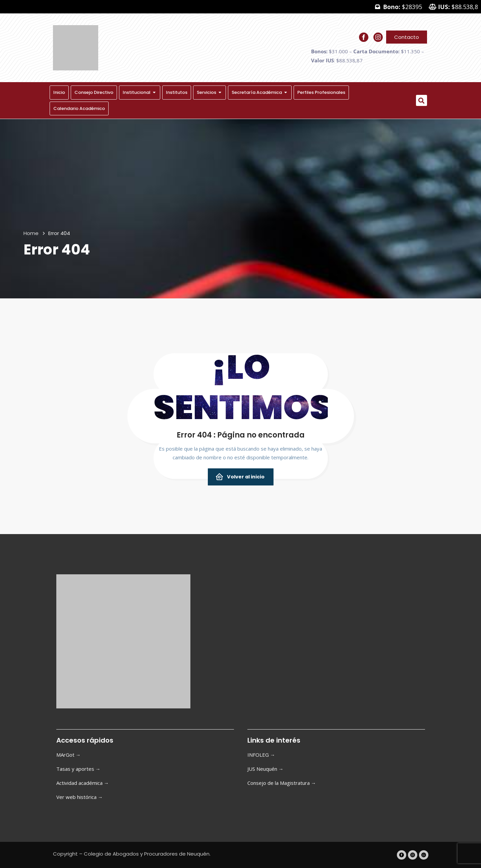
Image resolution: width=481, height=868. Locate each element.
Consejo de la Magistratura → (282, 783)
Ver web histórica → (80, 797)
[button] (422, 100)
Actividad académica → (83, 783)
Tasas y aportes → (78, 769)
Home (31, 233)
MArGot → (69, 755)
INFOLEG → (261, 755)
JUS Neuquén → (265, 769)
